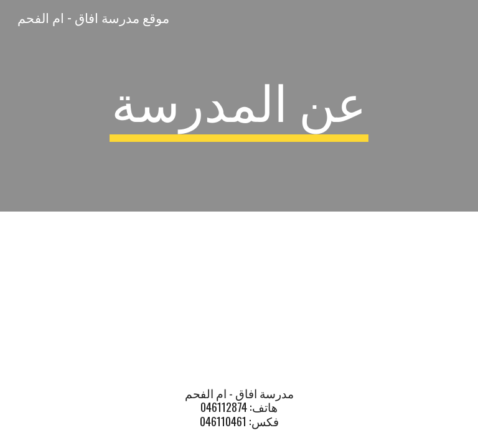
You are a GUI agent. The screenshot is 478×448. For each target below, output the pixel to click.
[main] (239, 106)
